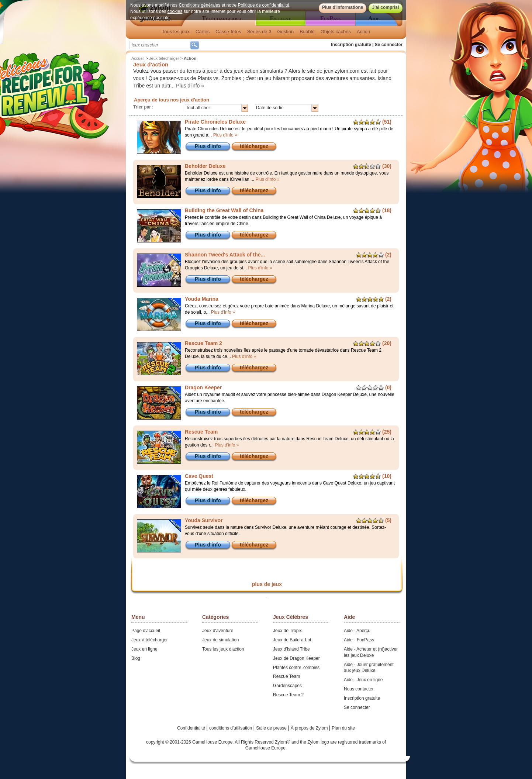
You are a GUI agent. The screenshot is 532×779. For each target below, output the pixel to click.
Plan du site (343, 728)
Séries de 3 (259, 32)
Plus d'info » (190, 86)
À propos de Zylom (310, 728)
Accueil (138, 58)
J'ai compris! (386, 7)
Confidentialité (192, 728)
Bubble (307, 32)
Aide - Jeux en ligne (363, 680)
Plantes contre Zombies (296, 668)
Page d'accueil (146, 631)
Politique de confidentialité (264, 5)
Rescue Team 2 (288, 695)
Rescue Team (286, 676)
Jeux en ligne (144, 649)
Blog (136, 658)
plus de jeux (267, 584)
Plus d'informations (343, 7)
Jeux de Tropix (287, 631)
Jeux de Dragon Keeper (296, 658)
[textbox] (159, 45)
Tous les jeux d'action (223, 649)
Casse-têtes (228, 32)
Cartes (203, 32)
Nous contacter (359, 689)
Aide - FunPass (359, 640)
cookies (175, 11)
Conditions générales (199, 5)
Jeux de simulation (220, 640)
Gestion (285, 32)
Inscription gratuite (351, 45)
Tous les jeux (176, 32)
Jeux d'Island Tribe (291, 649)
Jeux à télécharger (150, 640)
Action (363, 32)
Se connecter (389, 45)
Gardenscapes (287, 686)
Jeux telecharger (164, 58)
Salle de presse (272, 728)
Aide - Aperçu (357, 631)
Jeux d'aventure (218, 631)
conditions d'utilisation (231, 728)
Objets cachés (336, 32)
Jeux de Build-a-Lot (292, 640)
